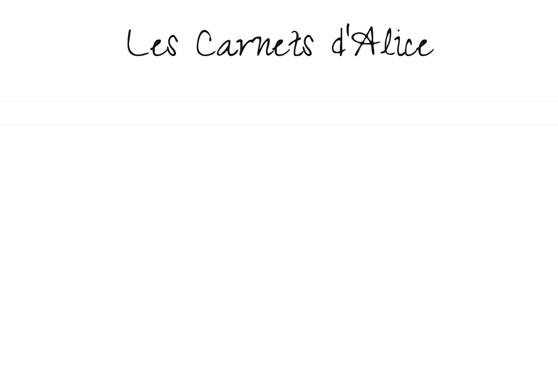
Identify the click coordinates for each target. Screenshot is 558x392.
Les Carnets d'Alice (279, 50)
